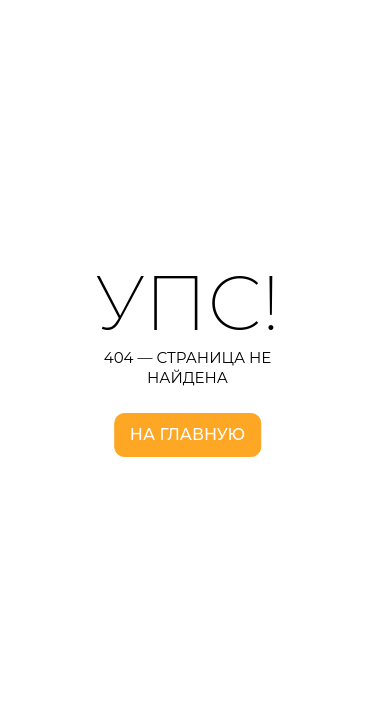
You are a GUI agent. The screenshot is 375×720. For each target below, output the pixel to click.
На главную (187, 434)
